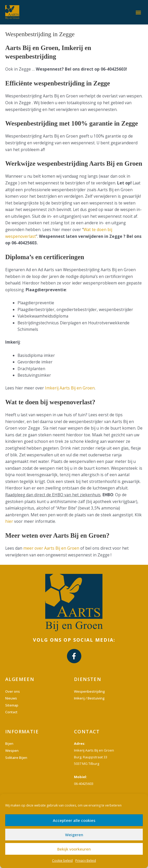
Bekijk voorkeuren (74, 849)
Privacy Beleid (86, 861)
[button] (138, 12)
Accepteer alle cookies (74, 820)
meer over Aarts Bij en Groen (51, 548)
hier (9, 521)
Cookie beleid (62, 861)
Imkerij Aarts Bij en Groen (70, 388)
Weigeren (74, 835)
